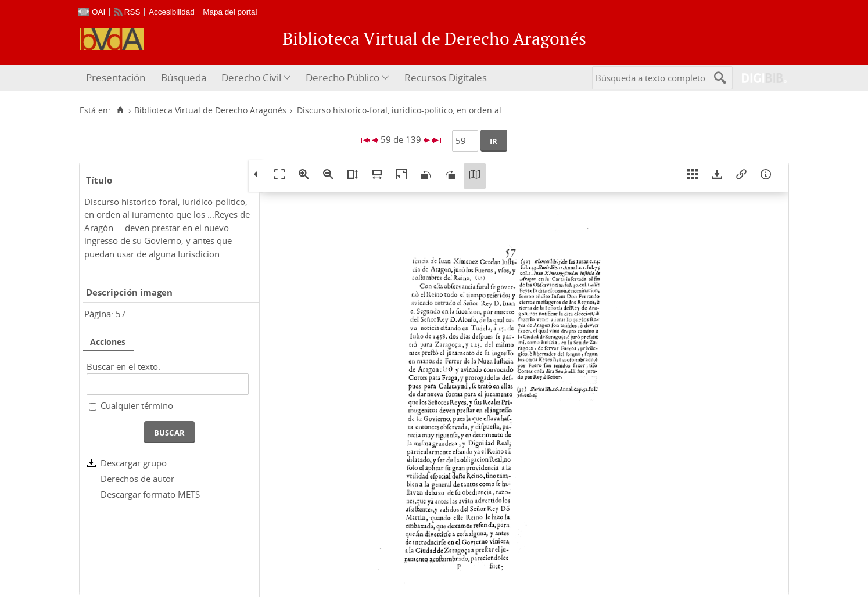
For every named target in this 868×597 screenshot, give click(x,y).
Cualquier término (137, 405)
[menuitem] (117, 78)
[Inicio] (120, 110)
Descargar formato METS (150, 494)
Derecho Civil (251, 78)
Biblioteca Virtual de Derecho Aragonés (210, 110)
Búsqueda (184, 78)
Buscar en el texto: (123, 366)
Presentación (116, 78)
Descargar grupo (134, 463)
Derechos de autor (137, 479)
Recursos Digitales (446, 78)
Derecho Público (342, 78)
